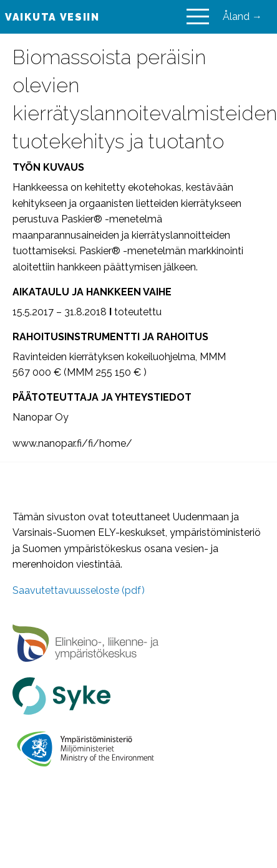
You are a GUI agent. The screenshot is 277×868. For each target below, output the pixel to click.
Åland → (242, 17)
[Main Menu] (198, 17)
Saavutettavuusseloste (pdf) (79, 590)
